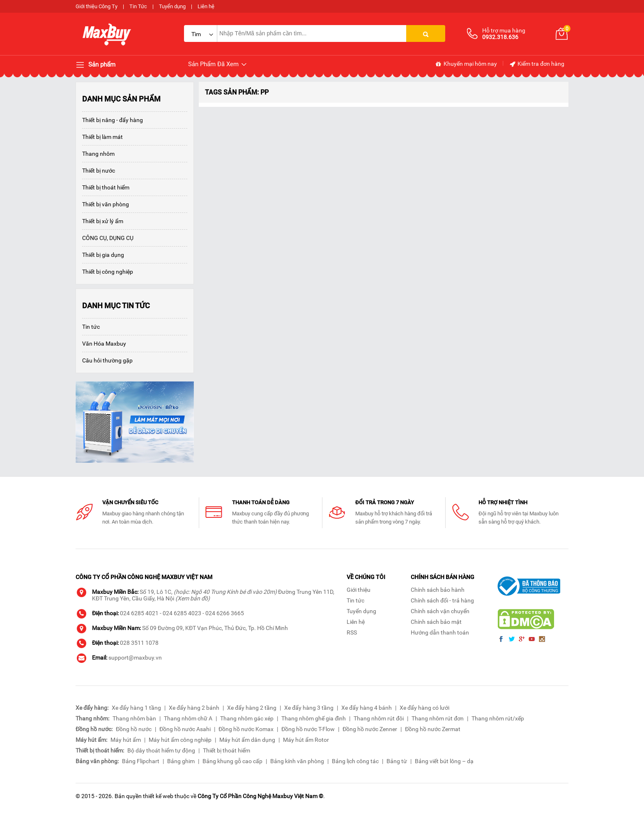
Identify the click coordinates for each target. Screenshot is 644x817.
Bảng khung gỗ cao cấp (232, 761)
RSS (352, 632)
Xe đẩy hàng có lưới (424, 708)
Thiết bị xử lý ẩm (103, 221)
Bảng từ (397, 761)
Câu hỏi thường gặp (107, 360)
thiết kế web (158, 796)
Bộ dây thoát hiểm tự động (161, 750)
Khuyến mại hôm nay (466, 64)
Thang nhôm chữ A (188, 718)
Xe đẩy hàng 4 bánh (367, 708)
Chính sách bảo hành (438, 590)
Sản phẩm (95, 65)
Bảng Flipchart (141, 761)
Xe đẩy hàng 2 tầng (252, 708)
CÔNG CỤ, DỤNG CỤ (108, 238)
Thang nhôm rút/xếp (498, 718)
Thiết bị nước (99, 171)
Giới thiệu (359, 590)
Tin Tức (138, 6)
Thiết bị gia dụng (103, 255)
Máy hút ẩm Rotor (306, 740)
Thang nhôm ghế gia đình (314, 718)
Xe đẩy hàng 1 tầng (136, 708)
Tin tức (91, 327)
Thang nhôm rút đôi (379, 718)
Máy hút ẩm (126, 740)
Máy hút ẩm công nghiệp (180, 740)
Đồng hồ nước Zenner (370, 729)
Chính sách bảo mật (436, 622)
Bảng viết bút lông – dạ (444, 761)
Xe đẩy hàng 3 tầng (309, 708)
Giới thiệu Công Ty (97, 6)
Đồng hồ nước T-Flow (308, 729)
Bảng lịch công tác (355, 761)
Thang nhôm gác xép (247, 718)
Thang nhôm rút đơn (438, 718)
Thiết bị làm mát (102, 137)
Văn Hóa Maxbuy (104, 344)
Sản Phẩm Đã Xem (218, 64)
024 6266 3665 (225, 613)
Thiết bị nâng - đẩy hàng (113, 120)
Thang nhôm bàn (134, 718)
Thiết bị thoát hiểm (106, 187)
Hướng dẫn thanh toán (440, 632)
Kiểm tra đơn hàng (537, 64)
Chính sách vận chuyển (440, 611)
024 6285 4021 (139, 613)
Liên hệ (206, 6)
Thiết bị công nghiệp (108, 272)
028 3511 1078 (139, 643)
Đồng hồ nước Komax (246, 729)
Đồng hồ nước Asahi (185, 729)
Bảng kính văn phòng (297, 761)
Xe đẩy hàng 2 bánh (194, 708)
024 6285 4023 (182, 613)
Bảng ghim (181, 761)
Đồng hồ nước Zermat (433, 729)
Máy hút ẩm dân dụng (247, 740)
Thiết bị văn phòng (106, 204)
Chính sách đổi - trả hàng (442, 600)
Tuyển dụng (172, 6)
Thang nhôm (98, 154)
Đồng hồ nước (134, 729)
